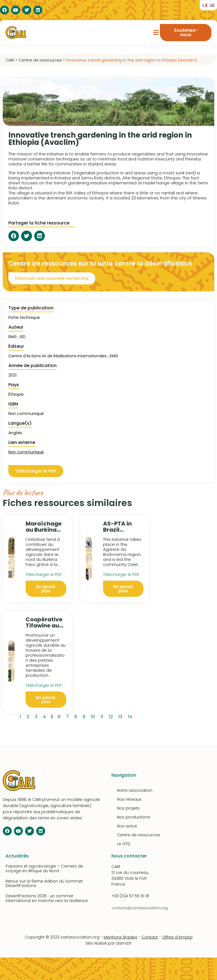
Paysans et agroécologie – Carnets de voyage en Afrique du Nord (44, 868)
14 (131, 716)
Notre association (135, 790)
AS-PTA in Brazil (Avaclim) (118, 530)
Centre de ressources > (42, 60)
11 (103, 716)
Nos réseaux (129, 799)
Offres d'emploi (177, 937)
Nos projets (128, 808)
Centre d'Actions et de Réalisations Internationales (58, 356)
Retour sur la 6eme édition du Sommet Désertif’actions (44, 884)
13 (121, 716)
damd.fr (124, 943)
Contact (150, 937)
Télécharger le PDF (44, 575)
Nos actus (127, 826)
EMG (114, 356)
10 (94, 716)
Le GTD (124, 844)
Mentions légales (120, 937)
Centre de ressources (139, 835)
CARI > (11, 60)
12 (112, 716)
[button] (156, 33)
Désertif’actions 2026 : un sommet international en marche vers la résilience (47, 898)
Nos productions (134, 817)
